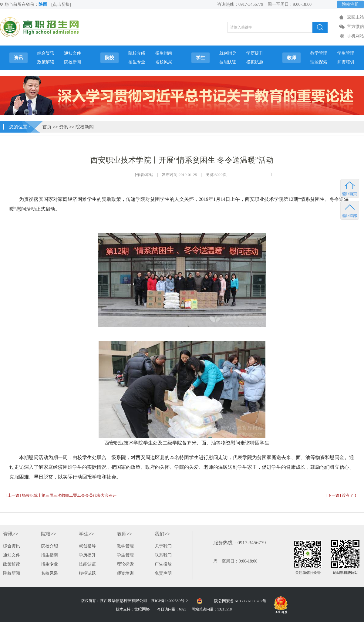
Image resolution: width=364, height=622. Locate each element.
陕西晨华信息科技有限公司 (123, 601)
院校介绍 (137, 53)
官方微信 (356, 27)
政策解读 (46, 62)
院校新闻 (72, 62)
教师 (292, 58)
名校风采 (164, 62)
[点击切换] (61, 4)
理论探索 (319, 62)
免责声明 (163, 573)
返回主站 (356, 17)
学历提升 (255, 53)
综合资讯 (46, 53)
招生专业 (137, 62)
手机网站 (356, 36)
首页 (47, 127)
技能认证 (228, 62)
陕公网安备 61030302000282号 (240, 601)
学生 (201, 58)
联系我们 (163, 555)
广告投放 (163, 564)
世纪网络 (142, 609)
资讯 (19, 58)
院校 (110, 58)
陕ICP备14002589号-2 (169, 601)
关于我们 (163, 546)
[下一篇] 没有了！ (342, 495)
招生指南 (164, 53)
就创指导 (228, 53)
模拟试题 (255, 62)
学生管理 (346, 53)
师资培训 (346, 62)
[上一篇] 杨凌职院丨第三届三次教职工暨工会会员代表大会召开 (61, 495)
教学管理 (319, 53)
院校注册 (350, 4)
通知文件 (72, 53)
